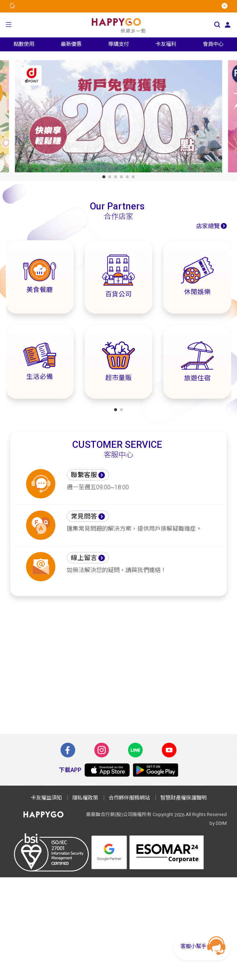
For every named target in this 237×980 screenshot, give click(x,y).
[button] (8, 25)
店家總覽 (208, 226)
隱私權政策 (85, 798)
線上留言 (84, 558)
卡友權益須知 (46, 798)
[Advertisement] (118, 665)
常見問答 (84, 516)
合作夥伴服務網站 (129, 798)
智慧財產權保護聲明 (183, 798)
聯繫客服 (84, 475)
